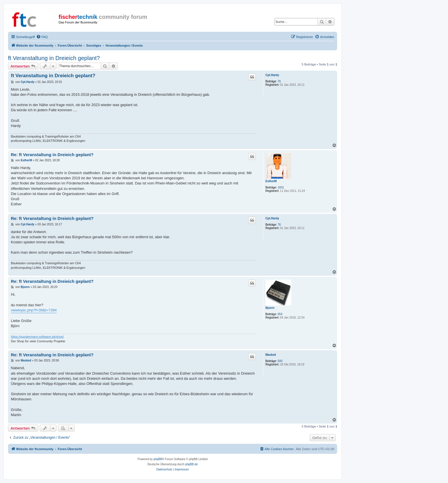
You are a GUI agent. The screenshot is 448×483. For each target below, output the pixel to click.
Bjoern (270, 308)
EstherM (271, 181)
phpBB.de (191, 464)
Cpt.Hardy (272, 75)
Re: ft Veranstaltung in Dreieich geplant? (52, 155)
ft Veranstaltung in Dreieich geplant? (54, 58)
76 (279, 81)
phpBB (158, 459)
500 (280, 361)
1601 (281, 187)
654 (280, 314)
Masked (271, 355)
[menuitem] (42, 37)
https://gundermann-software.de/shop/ (37, 337)
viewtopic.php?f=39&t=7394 (34, 310)
